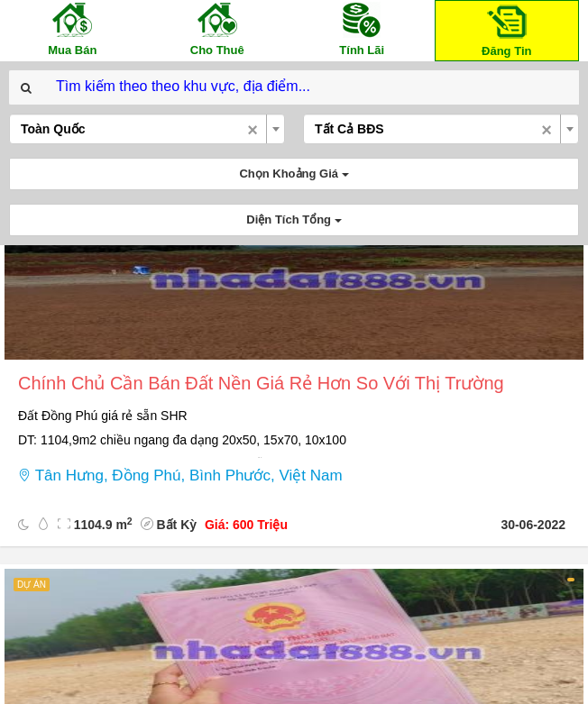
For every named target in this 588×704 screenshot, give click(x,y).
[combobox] (147, 129)
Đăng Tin (507, 29)
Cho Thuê (217, 28)
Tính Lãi (362, 28)
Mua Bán (72, 28)
